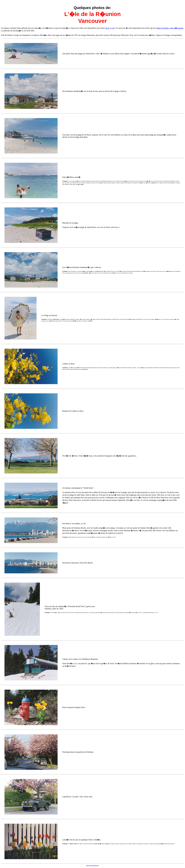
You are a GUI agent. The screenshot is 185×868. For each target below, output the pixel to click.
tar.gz (107, 28)
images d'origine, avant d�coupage (170, 28)
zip (113, 28)
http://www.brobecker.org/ (92, 865)
